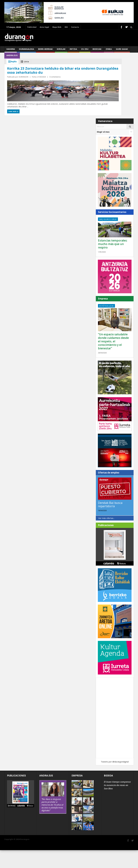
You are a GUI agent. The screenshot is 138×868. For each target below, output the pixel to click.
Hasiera (11, 50)
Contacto (75, 27)
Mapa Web (57, 27)
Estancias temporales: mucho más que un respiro (113, 262)
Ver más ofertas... (106, 536)
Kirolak (61, 50)
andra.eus (12, 56)
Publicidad (32, 27)
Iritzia (73, 50)
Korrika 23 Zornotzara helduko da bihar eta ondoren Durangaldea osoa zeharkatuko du (34, 109)
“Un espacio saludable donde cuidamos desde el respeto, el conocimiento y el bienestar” (113, 359)
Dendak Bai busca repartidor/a (110, 522)
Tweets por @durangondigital (115, 780)
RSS (66, 27)
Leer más (13, 129)
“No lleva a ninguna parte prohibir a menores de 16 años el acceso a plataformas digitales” (52, 823)
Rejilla (12, 62)
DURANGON (25, 124)
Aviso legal (44, 27)
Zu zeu (85, 50)
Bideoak (97, 50)
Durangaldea (26, 50)
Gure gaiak (122, 50)
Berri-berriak (45, 50)
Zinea (109, 50)
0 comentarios (36, 124)
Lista (24, 62)
